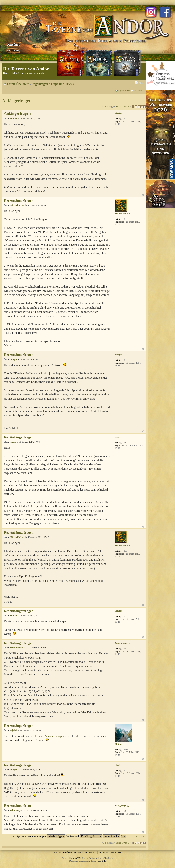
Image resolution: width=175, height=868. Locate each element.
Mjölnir (14, 730)
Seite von (123, 107)
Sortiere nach (84, 836)
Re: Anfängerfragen (19, 201)
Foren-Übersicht (18, 84)
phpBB (77, 858)
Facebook (68, 852)
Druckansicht (136, 83)
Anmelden (139, 90)
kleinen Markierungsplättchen (53, 736)
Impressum (103, 852)
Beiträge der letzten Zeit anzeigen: (38, 836)
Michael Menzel (18, 205)
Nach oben (143, 195)
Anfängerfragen (17, 101)
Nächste (140, 836)
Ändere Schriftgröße (142, 83)
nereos (13, 442)
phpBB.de (101, 861)
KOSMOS (78, 852)
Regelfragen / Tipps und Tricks (53, 84)
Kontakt (58, 852)
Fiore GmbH (91, 852)
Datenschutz (115, 852)
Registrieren (124, 90)
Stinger (13, 118)
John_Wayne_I (17, 648)
